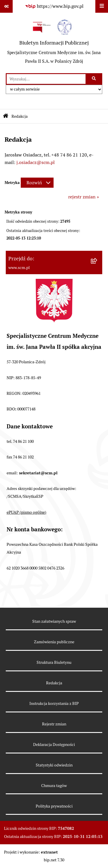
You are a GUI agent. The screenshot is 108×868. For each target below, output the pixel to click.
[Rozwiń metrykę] (37, 183)
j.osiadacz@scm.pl (36, 162)
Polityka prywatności (54, 806)
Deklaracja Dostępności (54, 744)
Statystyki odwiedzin (54, 765)
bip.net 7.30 (54, 860)
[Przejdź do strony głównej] (54, 43)
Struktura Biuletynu (54, 662)
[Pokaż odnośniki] (6, 6)
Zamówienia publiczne (54, 642)
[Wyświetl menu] (102, 6)
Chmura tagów (54, 786)
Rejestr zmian (54, 724)
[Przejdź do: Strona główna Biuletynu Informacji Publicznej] (6, 116)
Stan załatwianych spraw (54, 621)
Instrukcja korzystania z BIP (54, 703)
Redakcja (54, 683)
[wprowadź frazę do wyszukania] (46, 79)
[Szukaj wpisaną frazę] (94, 79)
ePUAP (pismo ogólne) (26, 512)
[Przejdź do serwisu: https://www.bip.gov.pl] (54, 6)
